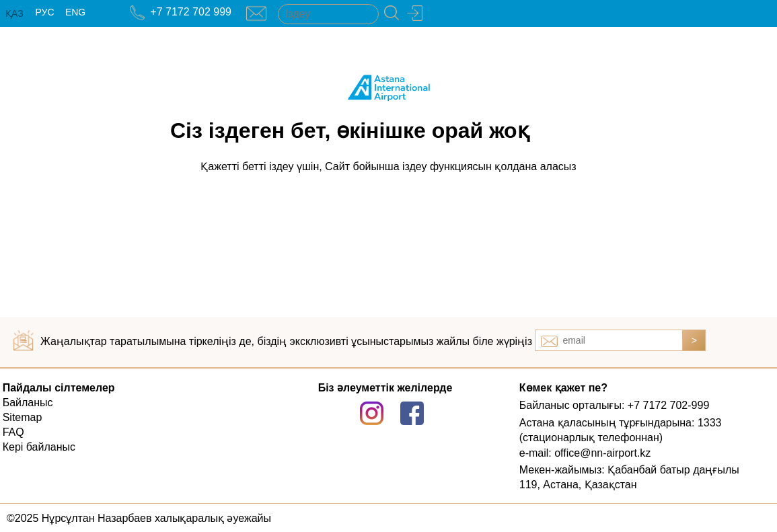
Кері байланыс (39, 447)
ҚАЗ (14, 13)
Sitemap (23, 417)
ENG (75, 12)
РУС (44, 12)
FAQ (13, 432)
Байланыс (28, 403)
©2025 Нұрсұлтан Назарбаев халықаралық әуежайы (139, 518)
